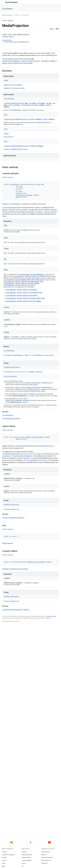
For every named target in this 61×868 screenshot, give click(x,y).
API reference (8, 9)
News (4, 863)
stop (6, 134)
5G (23, 866)
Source (4, 860)
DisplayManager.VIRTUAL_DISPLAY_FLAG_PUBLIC (20, 285)
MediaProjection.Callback (13, 85)
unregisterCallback (11, 146)
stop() (36, 385)
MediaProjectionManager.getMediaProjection (21, 400)
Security (4, 858)
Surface (11, 105)
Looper (34, 339)
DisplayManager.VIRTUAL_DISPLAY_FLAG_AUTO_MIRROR (21, 283)
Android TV (45, 863)
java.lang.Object (7, 40)
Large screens (45, 852)
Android (4, 852)
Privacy (24, 863)
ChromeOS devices (47, 858)
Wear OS (44, 855)
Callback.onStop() (50, 210)
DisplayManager (38, 274)
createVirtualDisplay (11, 103)
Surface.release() (51, 212)
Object (11, 37)
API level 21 (10, 20)
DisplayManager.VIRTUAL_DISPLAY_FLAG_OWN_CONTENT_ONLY (24, 282)
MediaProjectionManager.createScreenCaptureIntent (21, 61)
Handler (49, 105)
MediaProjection (44, 123)
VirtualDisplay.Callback (30, 105)
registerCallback (10, 119)
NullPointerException (12, 505)
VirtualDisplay (9, 99)
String (22, 103)
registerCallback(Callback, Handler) (16, 610)
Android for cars (46, 860)
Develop (17, 15)
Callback (12, 210)
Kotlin (51, 29)
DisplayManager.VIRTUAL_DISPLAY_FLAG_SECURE (21, 296)
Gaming (24, 852)
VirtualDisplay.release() (33, 212)
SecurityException (10, 376)
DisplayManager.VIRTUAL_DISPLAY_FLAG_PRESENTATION (32, 276)
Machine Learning (27, 855)
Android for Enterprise (8, 855)
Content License (52, 616)
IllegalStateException (12, 367)
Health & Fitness (26, 858)
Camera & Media (27, 860)
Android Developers (7, 15)
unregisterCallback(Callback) (13, 518)
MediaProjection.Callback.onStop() (28, 389)
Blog (3, 866)
